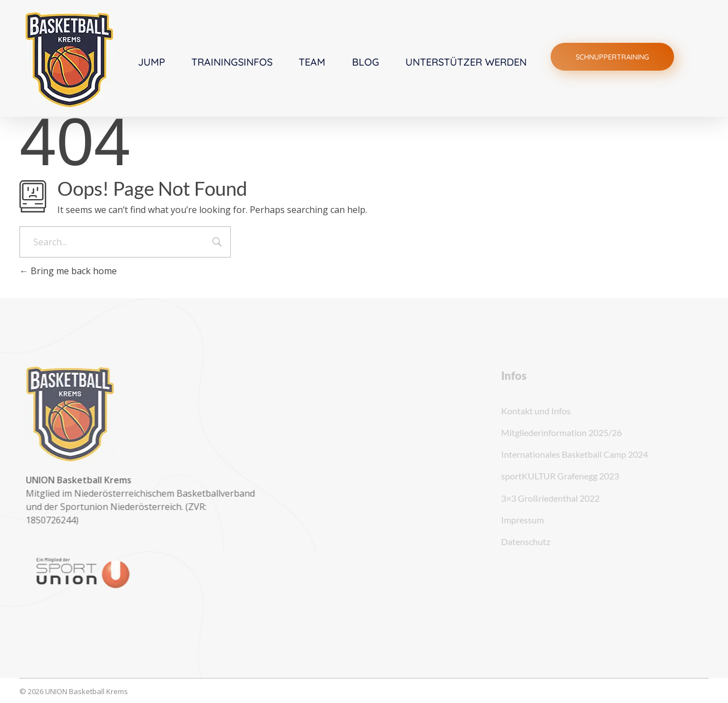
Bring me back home (68, 271)
